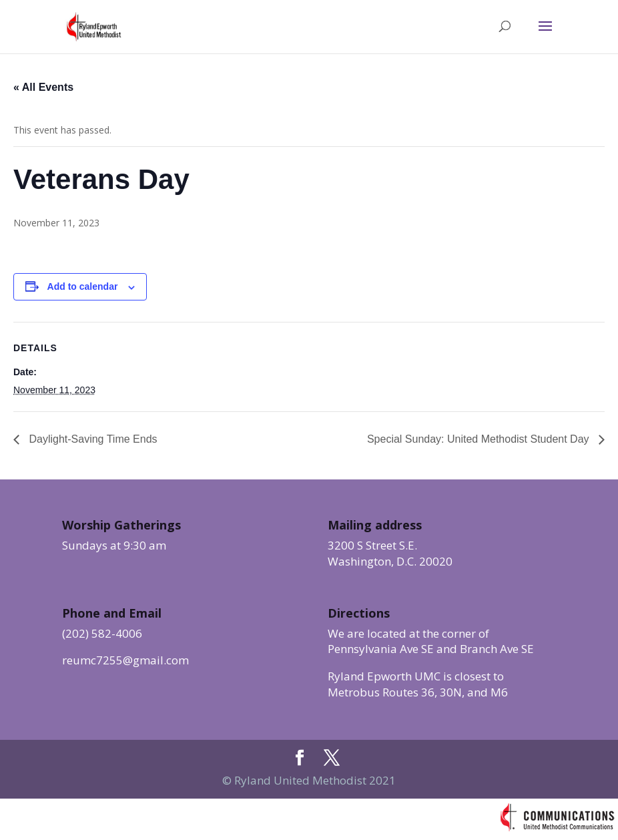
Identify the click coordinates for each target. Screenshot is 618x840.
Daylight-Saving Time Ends (92, 439)
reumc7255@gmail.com (125, 660)
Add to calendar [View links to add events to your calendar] (83, 286)
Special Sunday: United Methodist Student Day (480, 439)
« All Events (43, 87)
